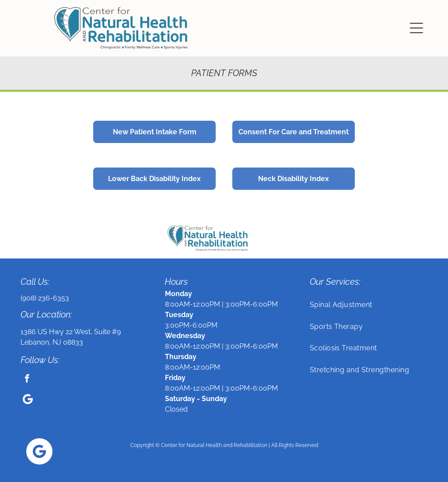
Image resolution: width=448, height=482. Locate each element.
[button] (416, 28)
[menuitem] (369, 305)
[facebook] (27, 380)
